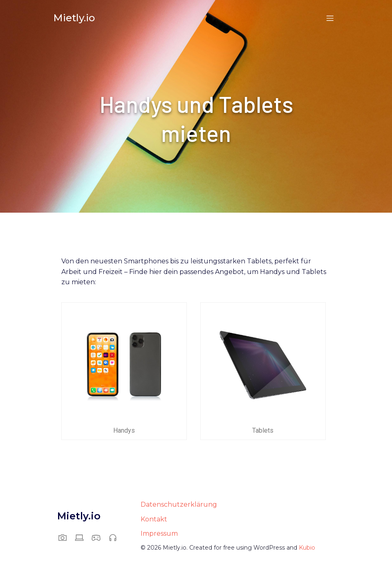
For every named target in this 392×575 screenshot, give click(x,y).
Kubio (307, 548)
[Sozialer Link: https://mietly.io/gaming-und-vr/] (99, 538)
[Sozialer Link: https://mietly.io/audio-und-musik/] (116, 538)
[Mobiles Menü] (330, 18)
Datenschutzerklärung (179, 505)
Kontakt (154, 520)
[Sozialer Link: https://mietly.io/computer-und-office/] (82, 538)
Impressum (159, 534)
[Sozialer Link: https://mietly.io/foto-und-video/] (66, 538)
